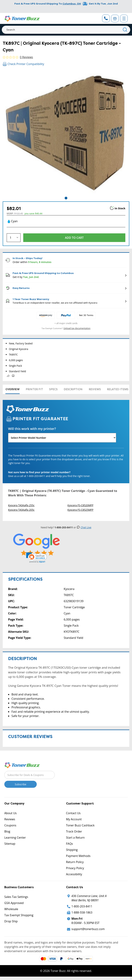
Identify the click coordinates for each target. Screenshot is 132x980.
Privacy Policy (75, 868)
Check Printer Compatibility (23, 64)
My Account (74, 819)
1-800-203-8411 (82, 906)
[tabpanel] (66, 133)
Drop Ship (11, 921)
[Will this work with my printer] (62, 438)
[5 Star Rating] (37, 545)
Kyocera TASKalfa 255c (21, 505)
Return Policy (75, 862)
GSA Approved (14, 903)
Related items (118, 389)
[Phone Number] (106, 18)
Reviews (95, 389)
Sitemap (10, 844)
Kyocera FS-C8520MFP (80, 505)
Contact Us (73, 813)
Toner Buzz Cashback (80, 825)
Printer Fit (34, 389)
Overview (13, 389)
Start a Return (75, 838)
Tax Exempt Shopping (19, 915)
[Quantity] (14, 238)
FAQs (70, 844)
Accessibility (74, 874)
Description (73, 389)
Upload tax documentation (77, 328)
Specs (53, 389)
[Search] (66, 30)
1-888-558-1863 (82, 912)
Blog (7, 831)
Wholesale (11, 909)
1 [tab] (66, 198)
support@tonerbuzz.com (88, 929)
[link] (37, 558)
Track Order (74, 831)
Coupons (10, 825)
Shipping (72, 850)
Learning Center (15, 838)
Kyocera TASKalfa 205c (21, 510)
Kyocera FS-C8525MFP (80, 510)
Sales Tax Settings (16, 897)
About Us (11, 813)
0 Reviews (26, 57)
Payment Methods (78, 856)
